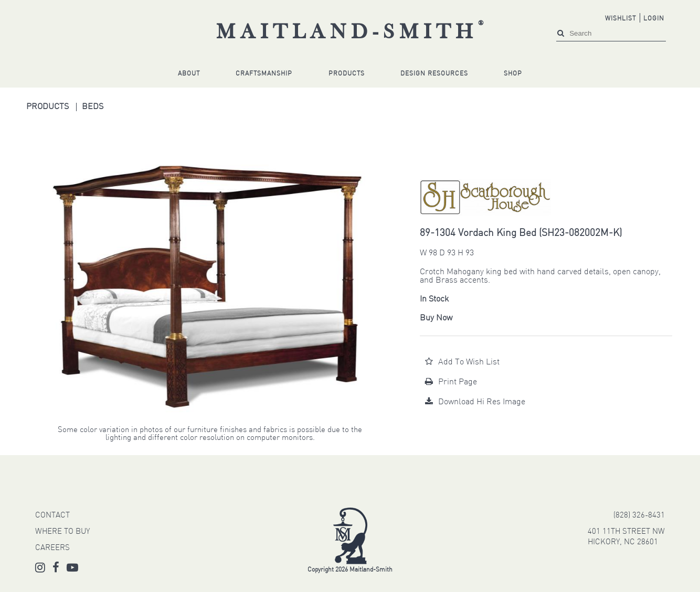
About (189, 74)
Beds (93, 107)
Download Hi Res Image (475, 402)
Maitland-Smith (352, 33)
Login (654, 19)
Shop (513, 74)
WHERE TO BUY (62, 532)
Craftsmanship (264, 74)
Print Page (451, 382)
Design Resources (434, 74)
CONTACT (52, 516)
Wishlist (621, 19)
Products (347, 74)
